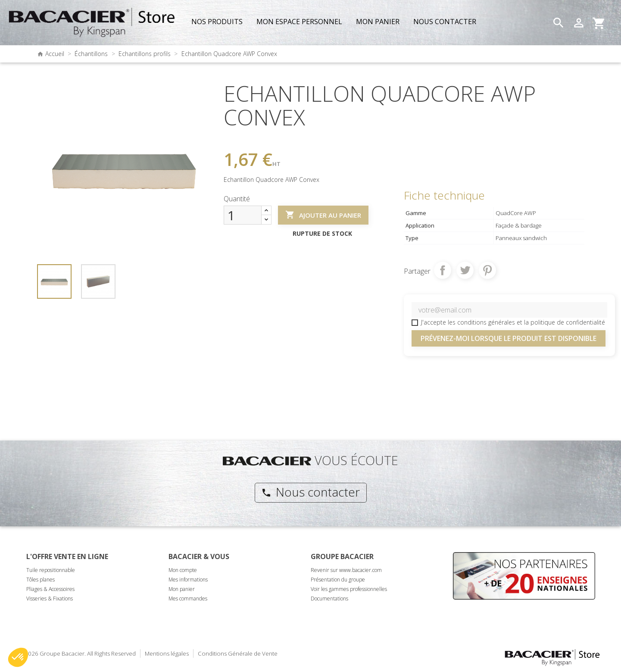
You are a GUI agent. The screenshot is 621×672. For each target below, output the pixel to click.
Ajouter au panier (323, 215)
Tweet (465, 270)
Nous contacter (310, 492)
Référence (238, 137)
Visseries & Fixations (50, 599)
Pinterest (487, 270)
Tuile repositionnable (51, 570)
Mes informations (188, 580)
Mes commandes (188, 599)
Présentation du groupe (338, 580)
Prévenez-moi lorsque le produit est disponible (509, 338)
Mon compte (183, 570)
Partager (443, 270)
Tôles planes (41, 580)
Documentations (329, 599)
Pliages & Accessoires (50, 589)
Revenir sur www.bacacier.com (346, 570)
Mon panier (182, 589)
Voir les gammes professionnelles (349, 589)
